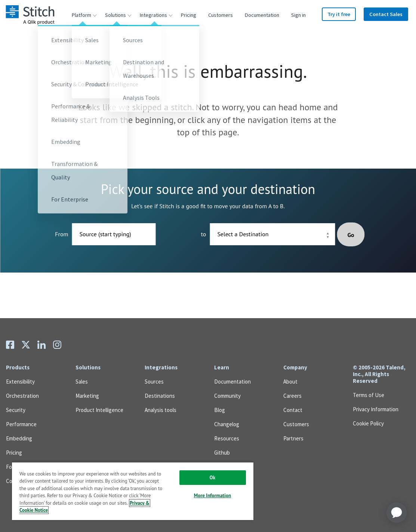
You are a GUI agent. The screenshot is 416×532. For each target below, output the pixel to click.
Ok (212, 478)
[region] (133, 491)
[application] (397, 513)
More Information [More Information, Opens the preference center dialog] (212, 496)
